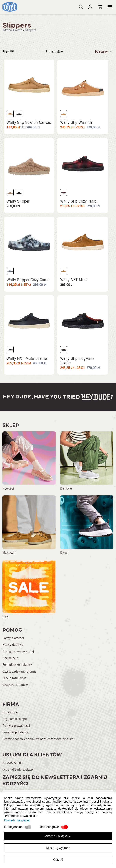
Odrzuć (58, 860)
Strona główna (13, 30)
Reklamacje (10, 662)
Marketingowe (49, 827)
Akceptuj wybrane (58, 848)
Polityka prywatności (16, 729)
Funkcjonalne (13, 827)
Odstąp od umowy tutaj (18, 655)
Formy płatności (13, 642)
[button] (110, 7)
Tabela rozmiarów (14, 682)
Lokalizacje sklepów (16, 736)
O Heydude (10, 716)
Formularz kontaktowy (17, 668)
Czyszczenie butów (15, 689)
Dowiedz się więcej (17, 820)
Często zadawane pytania (19, 675)
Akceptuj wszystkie (58, 836)
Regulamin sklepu (15, 723)
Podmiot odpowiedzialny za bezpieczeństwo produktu (38, 743)
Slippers (30, 30)
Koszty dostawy (13, 648)
